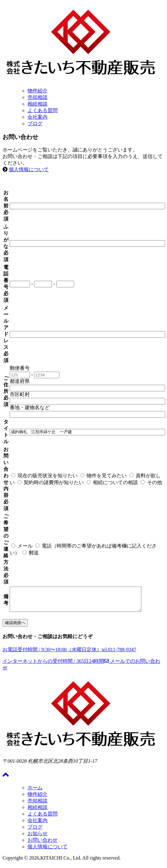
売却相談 (38, 97)
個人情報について (29, 169)
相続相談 (38, 104)
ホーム (35, 792)
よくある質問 (43, 110)
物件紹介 (38, 91)
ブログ (35, 124)
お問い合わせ (43, 845)
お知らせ (38, 838)
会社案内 (38, 117)
